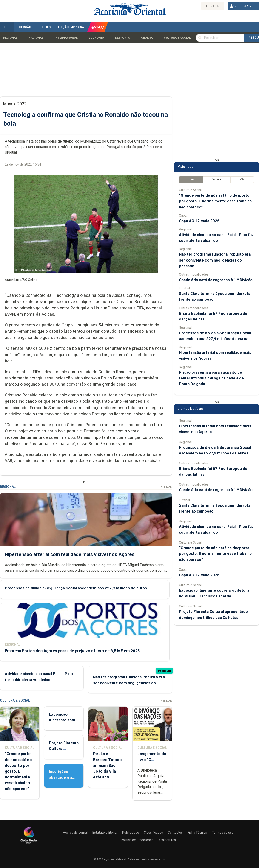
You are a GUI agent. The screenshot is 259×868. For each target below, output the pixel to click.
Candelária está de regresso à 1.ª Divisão (216, 280)
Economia (96, 38)
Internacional (66, 38)
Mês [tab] (242, 179)
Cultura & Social (177, 38)
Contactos (175, 833)
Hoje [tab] (191, 179)
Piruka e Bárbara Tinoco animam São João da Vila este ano (107, 765)
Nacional (36, 38)
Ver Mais (166, 487)
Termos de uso (223, 833)
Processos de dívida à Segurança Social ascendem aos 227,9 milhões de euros (76, 588)
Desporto (123, 38)
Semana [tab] (217, 179)
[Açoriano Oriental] (28, 844)
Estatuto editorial (105, 833)
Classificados (153, 833)
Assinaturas (167, 840)
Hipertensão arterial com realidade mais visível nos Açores (70, 554)
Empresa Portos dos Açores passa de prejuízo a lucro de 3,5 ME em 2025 (72, 651)
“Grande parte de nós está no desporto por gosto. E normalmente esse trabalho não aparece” (18, 771)
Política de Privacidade (137, 840)
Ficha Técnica (197, 833)
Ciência (147, 38)
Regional (10, 38)
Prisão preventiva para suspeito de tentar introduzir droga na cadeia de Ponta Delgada (211, 378)
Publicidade (131, 833)
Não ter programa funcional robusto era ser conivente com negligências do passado (129, 683)
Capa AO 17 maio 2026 (199, 221)
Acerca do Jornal (75, 833)
